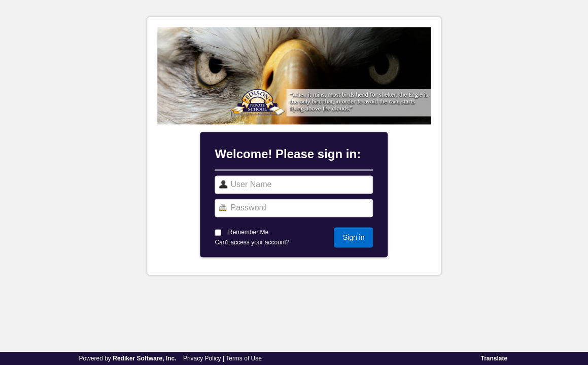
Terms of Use (244, 358)
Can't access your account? (252, 243)
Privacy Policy (202, 358)
